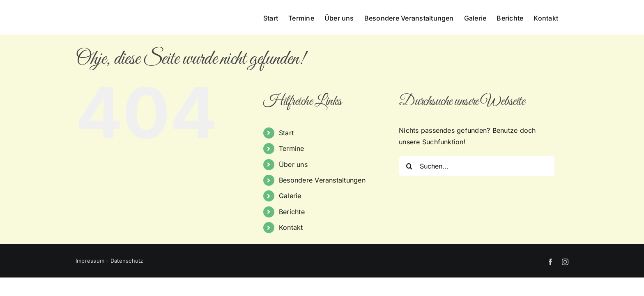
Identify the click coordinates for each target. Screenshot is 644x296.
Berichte (292, 212)
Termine (292, 148)
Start (286, 133)
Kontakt (291, 227)
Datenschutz (127, 261)
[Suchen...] (477, 166)
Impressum (90, 261)
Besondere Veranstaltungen (322, 180)
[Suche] (409, 166)
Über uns (293, 164)
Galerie (290, 196)
